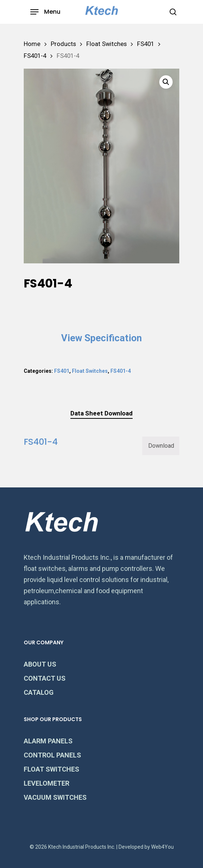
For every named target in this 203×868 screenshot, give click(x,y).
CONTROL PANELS (52, 755)
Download (161, 446)
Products (63, 44)
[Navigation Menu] (45, 12)
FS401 (146, 44)
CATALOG (39, 692)
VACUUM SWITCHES (55, 797)
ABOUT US (40, 664)
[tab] (101, 413)
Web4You (162, 847)
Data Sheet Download (101, 413)
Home (32, 44)
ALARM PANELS (48, 741)
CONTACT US (45, 678)
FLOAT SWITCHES (51, 769)
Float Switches (107, 44)
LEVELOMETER (46, 783)
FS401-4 (35, 56)
